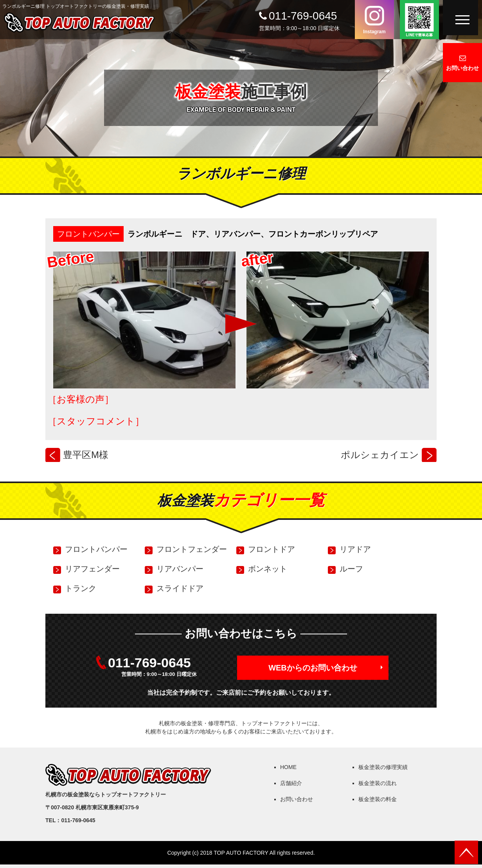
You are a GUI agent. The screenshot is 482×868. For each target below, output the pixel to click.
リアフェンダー (92, 569)
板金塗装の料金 (378, 799)
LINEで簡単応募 (419, 20)
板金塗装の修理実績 (383, 767)
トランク (81, 588)
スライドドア (180, 588)
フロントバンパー (88, 234)
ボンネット (268, 569)
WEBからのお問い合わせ (313, 668)
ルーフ (351, 569)
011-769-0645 (303, 16)
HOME (288, 767)
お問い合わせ (462, 68)
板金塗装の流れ (378, 783)
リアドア (355, 549)
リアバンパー (180, 569)
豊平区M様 (86, 455)
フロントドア (272, 549)
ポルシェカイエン (380, 455)
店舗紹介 (291, 783)
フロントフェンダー (192, 549)
